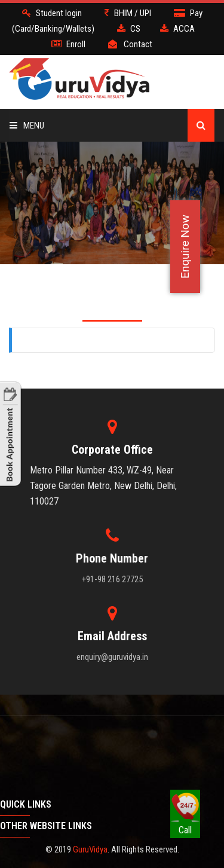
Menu (27, 126)
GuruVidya (90, 849)
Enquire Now (185, 247)
